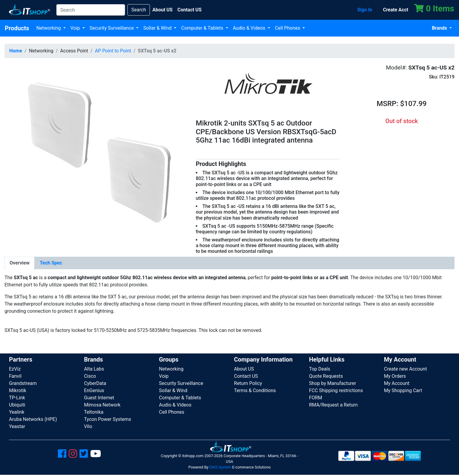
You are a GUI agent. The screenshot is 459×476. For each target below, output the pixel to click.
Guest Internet (99, 398)
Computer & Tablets (203, 28)
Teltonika (94, 412)
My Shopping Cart (403, 390)
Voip (76, 28)
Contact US (246, 376)
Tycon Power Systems (107, 419)
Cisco (90, 376)
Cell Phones (288, 28)
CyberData (95, 383)
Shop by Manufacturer (333, 383)
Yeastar (17, 426)
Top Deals (320, 369)
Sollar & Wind (158, 28)
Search (139, 10)
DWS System (220, 467)
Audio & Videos (250, 28)
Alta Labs (94, 369)
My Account (397, 383)
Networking (49, 28)
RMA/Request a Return (334, 405)
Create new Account (405, 369)
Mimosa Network (102, 405)
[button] (96, 154)
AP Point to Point (113, 51)
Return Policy (248, 383)
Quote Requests (326, 376)
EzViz (15, 369)
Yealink (17, 412)
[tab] (19, 263)
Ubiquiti (17, 405)
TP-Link (17, 398)
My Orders (395, 376)
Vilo (88, 426)
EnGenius (94, 390)
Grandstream (23, 383)
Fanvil (15, 376)
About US (244, 369)
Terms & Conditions (255, 390)
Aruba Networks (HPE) (33, 419)
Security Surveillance (112, 28)
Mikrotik (18, 390)
